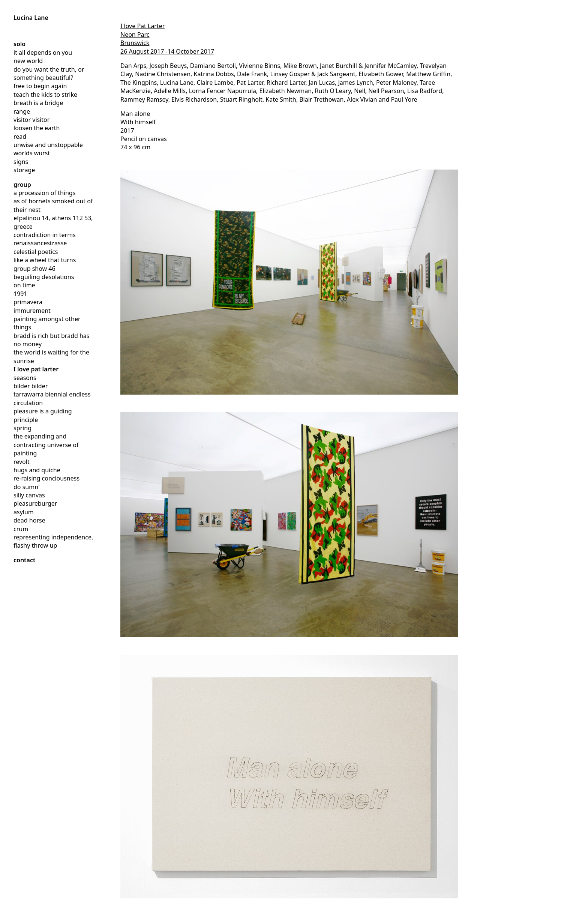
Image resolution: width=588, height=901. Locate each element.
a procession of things (44, 193)
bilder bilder (31, 386)
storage (24, 170)
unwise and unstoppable (48, 145)
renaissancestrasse (40, 243)
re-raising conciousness (46, 478)
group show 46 (34, 269)
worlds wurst (32, 153)
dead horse (29, 520)
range (22, 111)
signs (21, 162)
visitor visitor (31, 120)
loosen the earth (37, 128)
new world (28, 61)
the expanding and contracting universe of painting (46, 445)
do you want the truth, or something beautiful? (49, 74)
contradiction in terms (45, 235)
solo (19, 44)
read (20, 137)
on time (24, 285)
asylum (24, 512)
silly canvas (29, 495)
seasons (25, 378)
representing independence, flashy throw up (53, 541)
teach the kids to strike (45, 95)
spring (22, 428)
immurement (32, 311)
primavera (28, 302)
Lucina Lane (31, 18)
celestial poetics (36, 252)
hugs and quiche (37, 470)
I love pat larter (36, 369)
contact (25, 560)
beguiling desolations (44, 277)
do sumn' (27, 487)
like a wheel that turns (45, 260)
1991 (20, 294)
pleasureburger (35, 503)
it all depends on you (43, 53)
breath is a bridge (38, 103)
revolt (22, 462)
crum (21, 529)
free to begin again (40, 86)
